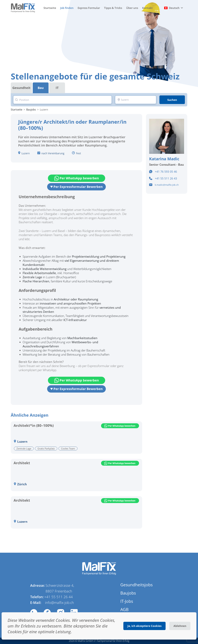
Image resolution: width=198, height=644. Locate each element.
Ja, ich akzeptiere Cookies (144, 626)
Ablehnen (180, 626)
